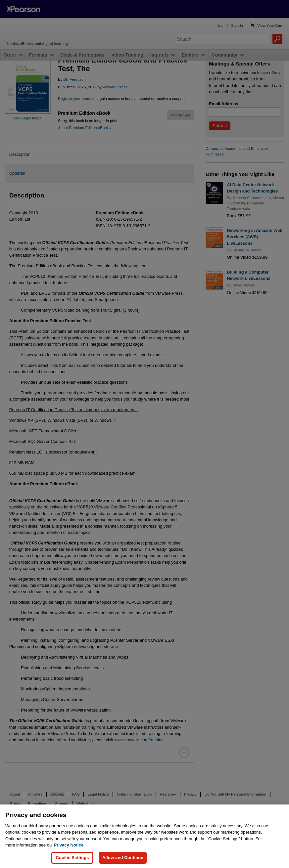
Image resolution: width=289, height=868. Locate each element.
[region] (144, 836)
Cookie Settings (72, 858)
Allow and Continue (123, 858)
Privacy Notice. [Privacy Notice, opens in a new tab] (69, 845)
